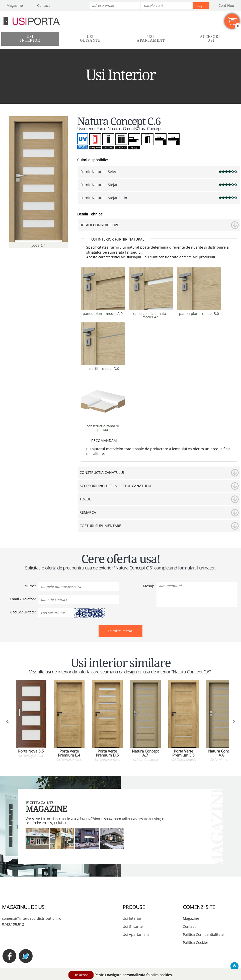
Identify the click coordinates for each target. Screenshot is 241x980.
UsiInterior (30, 39)
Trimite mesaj (120, 631)
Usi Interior (132, 918)
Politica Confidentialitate (203, 934)
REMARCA (88, 512)
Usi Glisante (133, 926)
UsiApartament (151, 39)
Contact (44, 5)
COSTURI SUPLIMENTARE (100, 526)
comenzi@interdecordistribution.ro (32, 918)
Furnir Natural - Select (99, 172)
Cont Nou (226, 5)
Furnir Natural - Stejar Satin (104, 198)
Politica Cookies (196, 942)
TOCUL (85, 499)
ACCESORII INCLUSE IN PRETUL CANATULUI (115, 486)
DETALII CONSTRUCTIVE (99, 225)
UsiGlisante (90, 39)
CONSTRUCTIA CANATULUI (102, 472)
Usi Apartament (136, 934)
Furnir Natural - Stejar (99, 185)
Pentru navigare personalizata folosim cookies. (134, 975)
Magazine (15, 5)
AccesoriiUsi (211, 39)
